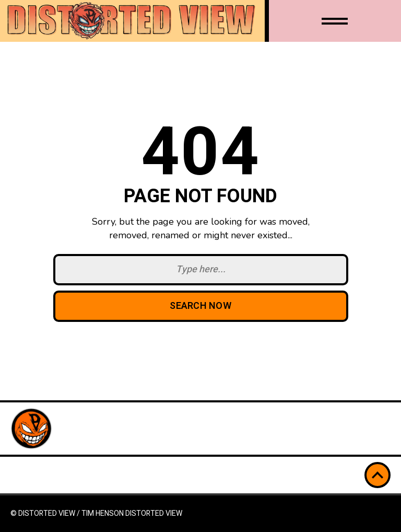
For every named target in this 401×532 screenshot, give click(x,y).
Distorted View (154, 513)
